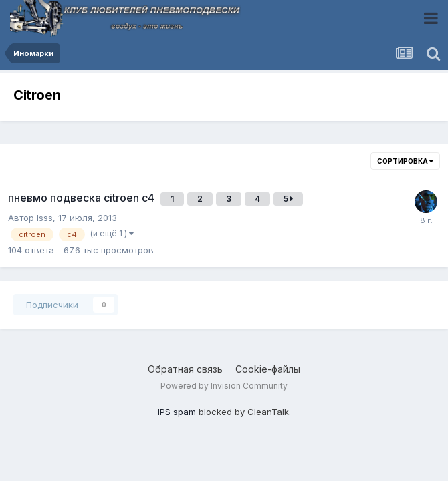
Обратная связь (185, 369)
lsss (45, 218)
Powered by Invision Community (224, 386)
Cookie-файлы (268, 369)
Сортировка (405, 161)
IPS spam (177, 412)
